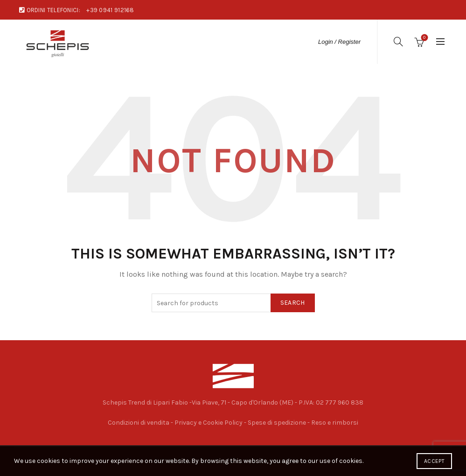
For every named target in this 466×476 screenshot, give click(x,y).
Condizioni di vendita (139, 423)
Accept (434, 461)
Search (293, 303)
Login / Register (339, 42)
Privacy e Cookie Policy (209, 423)
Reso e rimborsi (335, 423)
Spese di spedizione (277, 423)
